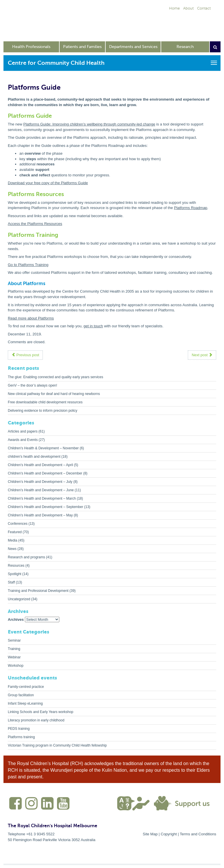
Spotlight (15, 574)
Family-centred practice (26, 687)
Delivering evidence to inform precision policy (43, 411)
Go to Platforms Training (28, 265)
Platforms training (21, 737)
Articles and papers (23, 431)
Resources (16, 566)
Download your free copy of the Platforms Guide (48, 183)
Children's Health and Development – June (41, 490)
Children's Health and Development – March (42, 498)
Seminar (14, 640)
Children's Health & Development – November (43, 448)
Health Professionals (31, 47)
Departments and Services (133, 47)
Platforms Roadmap (191, 208)
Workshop (16, 666)
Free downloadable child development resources (45, 402)
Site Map (150, 834)
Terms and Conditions (198, 834)
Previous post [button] (25, 355)
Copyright (169, 834)
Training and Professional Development (38, 591)
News (12, 549)
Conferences (18, 524)
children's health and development (34, 457)
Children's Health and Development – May (40, 515)
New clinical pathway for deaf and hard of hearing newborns (54, 394)
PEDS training (19, 729)
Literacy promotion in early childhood (36, 720)
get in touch (93, 326)
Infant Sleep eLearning (25, 703)
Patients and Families (82, 47)
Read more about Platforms (31, 318)
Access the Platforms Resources (35, 224)
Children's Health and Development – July (40, 482)
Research (185, 47)
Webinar (14, 657)
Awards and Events (23, 440)
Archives (16, 619)
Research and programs (26, 557)
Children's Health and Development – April (40, 465)
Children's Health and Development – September (45, 507)
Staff (11, 582)
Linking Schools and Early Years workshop (41, 712)
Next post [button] (202, 355)
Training (14, 649)
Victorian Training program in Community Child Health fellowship (57, 745)
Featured (15, 532)
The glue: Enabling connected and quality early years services (56, 377)
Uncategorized (19, 599)
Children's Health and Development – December (45, 473)
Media (13, 540)
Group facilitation (21, 695)
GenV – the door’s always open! (32, 385)
